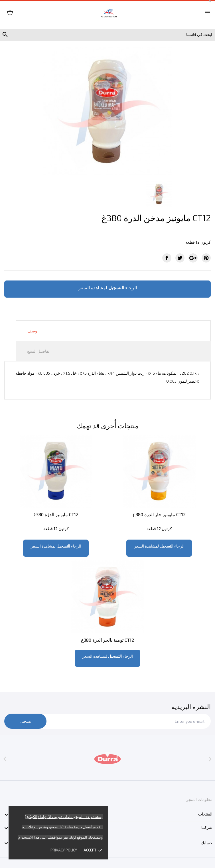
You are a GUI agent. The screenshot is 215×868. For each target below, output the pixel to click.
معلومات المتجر (199, 799)
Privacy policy (64, 850)
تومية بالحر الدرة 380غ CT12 (107, 640)
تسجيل (25, 721)
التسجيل (116, 287)
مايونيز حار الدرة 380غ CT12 (159, 514)
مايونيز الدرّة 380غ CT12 (56, 514)
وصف (32, 331)
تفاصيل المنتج (38, 351)
